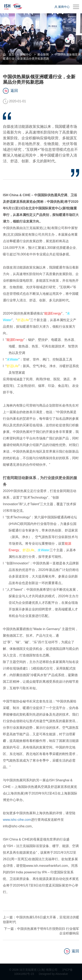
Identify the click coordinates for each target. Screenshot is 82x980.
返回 (10, 91)
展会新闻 (43, 54)
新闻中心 (26, 54)
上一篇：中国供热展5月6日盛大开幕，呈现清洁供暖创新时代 (41, 920)
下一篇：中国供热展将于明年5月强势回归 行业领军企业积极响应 (42, 931)
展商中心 (62, 7)
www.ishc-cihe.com (17, 820)
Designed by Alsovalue (53, 974)
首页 (12, 54)
